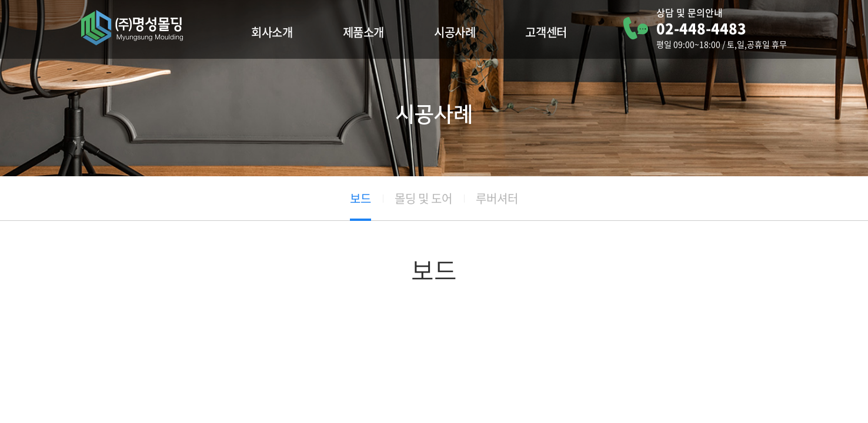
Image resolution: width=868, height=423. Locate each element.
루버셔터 (497, 198)
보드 (360, 198)
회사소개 (272, 32)
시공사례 (455, 32)
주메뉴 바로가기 (0, 0)
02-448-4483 (701, 28)
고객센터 (546, 32)
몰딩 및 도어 (423, 198)
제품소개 (363, 32)
